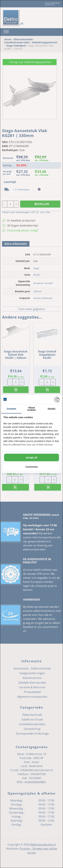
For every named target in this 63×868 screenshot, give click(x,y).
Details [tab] (52, 409)
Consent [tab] (11, 409)
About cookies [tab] (31, 409)
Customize (32, 467)
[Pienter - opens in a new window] (57, 400)
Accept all (32, 457)
